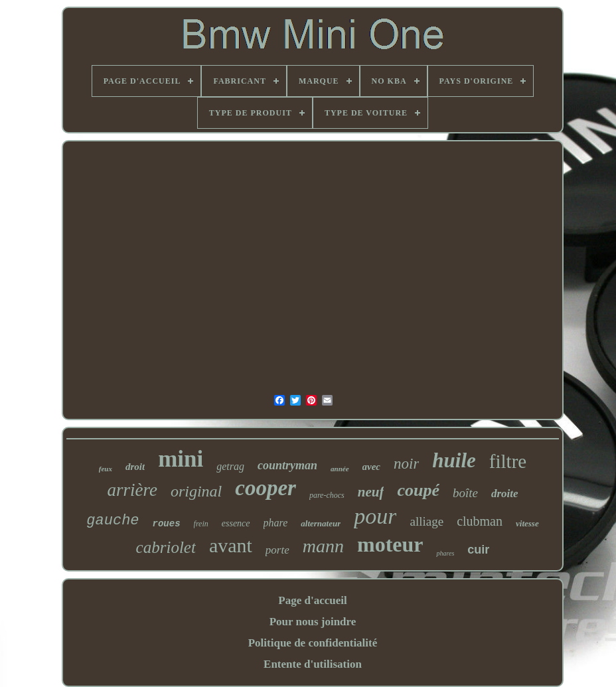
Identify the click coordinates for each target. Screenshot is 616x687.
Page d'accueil (312, 600)
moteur (390, 544)
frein (201, 524)
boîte (465, 493)
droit (135, 467)
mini (181, 459)
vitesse (527, 523)
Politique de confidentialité (313, 643)
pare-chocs (327, 495)
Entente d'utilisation (313, 664)
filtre (508, 461)
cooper (266, 488)
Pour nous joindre (313, 622)
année (340, 469)
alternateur (321, 523)
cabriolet (166, 547)
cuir (478, 550)
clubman (480, 521)
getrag (230, 466)
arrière (132, 490)
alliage (426, 521)
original (196, 491)
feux (106, 469)
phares (445, 553)
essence (236, 523)
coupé (418, 490)
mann (323, 546)
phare (276, 523)
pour (375, 516)
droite (505, 494)
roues (167, 524)
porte (277, 550)
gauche (113, 521)
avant (231, 545)
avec (371, 467)
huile (454, 460)
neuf (371, 492)
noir (406, 464)
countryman (287, 465)
